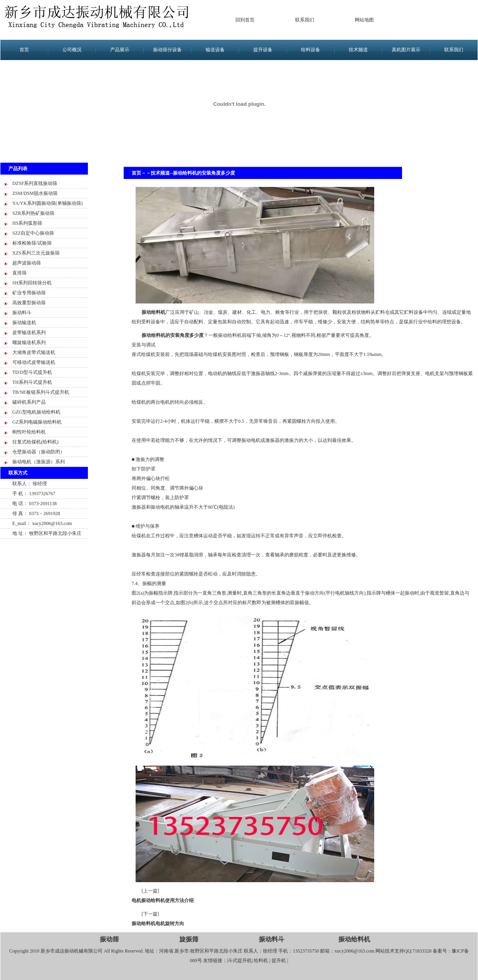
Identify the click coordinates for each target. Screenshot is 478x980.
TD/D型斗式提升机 (32, 372)
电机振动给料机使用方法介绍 (163, 900)
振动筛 (109, 939)
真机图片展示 (406, 50)
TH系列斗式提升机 (32, 382)
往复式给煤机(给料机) (35, 442)
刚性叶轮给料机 (29, 432)
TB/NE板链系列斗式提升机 (41, 392)
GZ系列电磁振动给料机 (37, 422)
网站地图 (364, 20)
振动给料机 (354, 939)
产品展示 (120, 50)
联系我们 (305, 20)
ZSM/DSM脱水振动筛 (35, 193)
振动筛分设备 (167, 50)
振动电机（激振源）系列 (39, 462)
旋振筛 (189, 939)
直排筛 (19, 273)
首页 (24, 50)
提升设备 (263, 50)
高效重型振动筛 (29, 303)
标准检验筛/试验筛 (32, 243)
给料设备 (311, 50)
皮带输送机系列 (29, 332)
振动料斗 (22, 313)
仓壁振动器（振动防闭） (39, 452)
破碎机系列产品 (29, 402)
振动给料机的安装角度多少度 (204, 173)
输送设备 (215, 50)
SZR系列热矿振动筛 (33, 213)
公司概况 (72, 50)
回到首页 (245, 20)
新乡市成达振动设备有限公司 (100, 20)
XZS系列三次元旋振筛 (36, 253)
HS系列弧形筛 (27, 223)
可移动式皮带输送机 (34, 362)
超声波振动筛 (27, 263)
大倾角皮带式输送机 (34, 352)
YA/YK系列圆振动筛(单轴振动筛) (48, 203)
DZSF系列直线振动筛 (35, 183)
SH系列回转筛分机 (32, 283)
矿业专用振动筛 (29, 293)
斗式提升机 (240, 961)
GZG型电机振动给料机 (36, 412)
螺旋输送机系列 (29, 342)
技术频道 (358, 50)
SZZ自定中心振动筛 (33, 233)
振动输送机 (24, 323)
